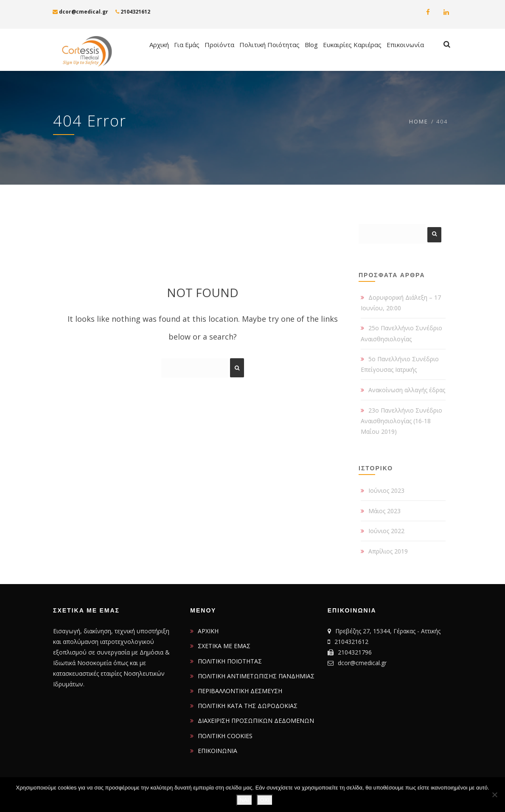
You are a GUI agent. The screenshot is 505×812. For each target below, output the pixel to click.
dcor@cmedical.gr (80, 12)
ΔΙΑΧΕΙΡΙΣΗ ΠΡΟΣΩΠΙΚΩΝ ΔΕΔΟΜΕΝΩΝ (256, 721)
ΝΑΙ (244, 800)
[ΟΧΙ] (494, 795)
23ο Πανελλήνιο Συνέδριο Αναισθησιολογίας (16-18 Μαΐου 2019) (401, 421)
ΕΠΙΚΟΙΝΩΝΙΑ (217, 751)
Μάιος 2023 (384, 511)
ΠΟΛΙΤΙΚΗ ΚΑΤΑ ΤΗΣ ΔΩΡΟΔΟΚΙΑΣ (248, 706)
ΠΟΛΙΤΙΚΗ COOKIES (225, 736)
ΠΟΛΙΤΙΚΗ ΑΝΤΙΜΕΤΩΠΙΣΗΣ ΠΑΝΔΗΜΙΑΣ (256, 676)
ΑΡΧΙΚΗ (208, 631)
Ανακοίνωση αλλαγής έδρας (407, 390)
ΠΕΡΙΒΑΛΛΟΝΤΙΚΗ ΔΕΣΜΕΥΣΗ (240, 691)
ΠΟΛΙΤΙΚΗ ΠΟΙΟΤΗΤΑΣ (230, 661)
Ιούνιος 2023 (386, 490)
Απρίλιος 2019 (388, 551)
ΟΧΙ (265, 800)
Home (419, 121)
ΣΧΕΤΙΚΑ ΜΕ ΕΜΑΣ (224, 646)
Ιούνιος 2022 (386, 531)
